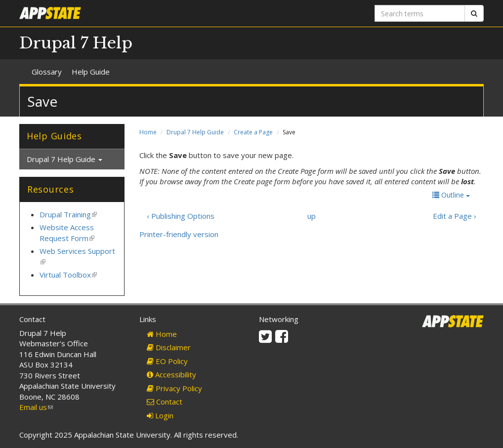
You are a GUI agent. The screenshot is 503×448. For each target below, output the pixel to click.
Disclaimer (169, 347)
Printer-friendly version (179, 234)
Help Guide (91, 72)
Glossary (47, 72)
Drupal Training (68, 214)
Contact (165, 402)
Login (160, 415)
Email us (36, 407)
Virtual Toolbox (68, 275)
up (312, 216)
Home (148, 132)
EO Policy (167, 361)
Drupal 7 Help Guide (195, 132)
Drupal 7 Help (76, 43)
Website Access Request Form (67, 232)
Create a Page (253, 132)
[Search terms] (420, 13)
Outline (451, 195)
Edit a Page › (455, 216)
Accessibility (171, 374)
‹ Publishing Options (181, 216)
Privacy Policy (174, 388)
